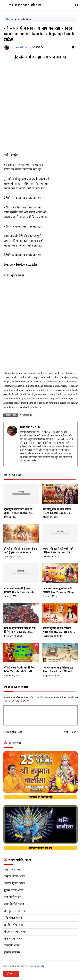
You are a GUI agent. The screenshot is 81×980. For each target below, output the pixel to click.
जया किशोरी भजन (14, 904)
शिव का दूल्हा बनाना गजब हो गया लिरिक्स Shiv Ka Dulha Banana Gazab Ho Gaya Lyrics (20, 630)
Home (10, 20)
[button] (4, 5)
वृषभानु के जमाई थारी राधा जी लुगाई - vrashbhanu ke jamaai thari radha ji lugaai (19, 511)
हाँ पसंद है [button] (11, 974)
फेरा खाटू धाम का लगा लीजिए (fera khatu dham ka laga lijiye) (57, 511)
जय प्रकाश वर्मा (12, 870)
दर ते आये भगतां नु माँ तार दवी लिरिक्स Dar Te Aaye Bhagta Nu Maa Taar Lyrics (59, 591)
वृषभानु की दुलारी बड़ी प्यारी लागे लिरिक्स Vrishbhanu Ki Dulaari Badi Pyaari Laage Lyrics (59, 551)
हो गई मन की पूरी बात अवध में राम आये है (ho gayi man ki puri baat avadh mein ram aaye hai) (21, 551)
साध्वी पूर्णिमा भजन (14, 925)
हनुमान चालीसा (12, 953)
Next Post (70, 732)
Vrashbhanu (25, 20)
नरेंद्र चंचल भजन (13, 918)
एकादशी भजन (12, 946)
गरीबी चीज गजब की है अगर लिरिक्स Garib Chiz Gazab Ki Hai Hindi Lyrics (21, 591)
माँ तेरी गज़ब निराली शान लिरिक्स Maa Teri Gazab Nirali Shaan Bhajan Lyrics (20, 670)
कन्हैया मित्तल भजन (15, 877)
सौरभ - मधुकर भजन (15, 932)
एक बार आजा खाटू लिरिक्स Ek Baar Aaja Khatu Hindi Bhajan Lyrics (58, 670)
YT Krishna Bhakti (26, 5)
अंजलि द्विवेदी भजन (14, 884)
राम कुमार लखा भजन (16, 911)
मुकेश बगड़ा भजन (14, 891)
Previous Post (14, 732)
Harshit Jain (30, 427)
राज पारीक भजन (13, 939)
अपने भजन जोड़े (37, 966)
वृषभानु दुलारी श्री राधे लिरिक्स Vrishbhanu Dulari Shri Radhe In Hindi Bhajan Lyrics (58, 630)
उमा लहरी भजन (13, 897)
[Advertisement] (40, 108)
